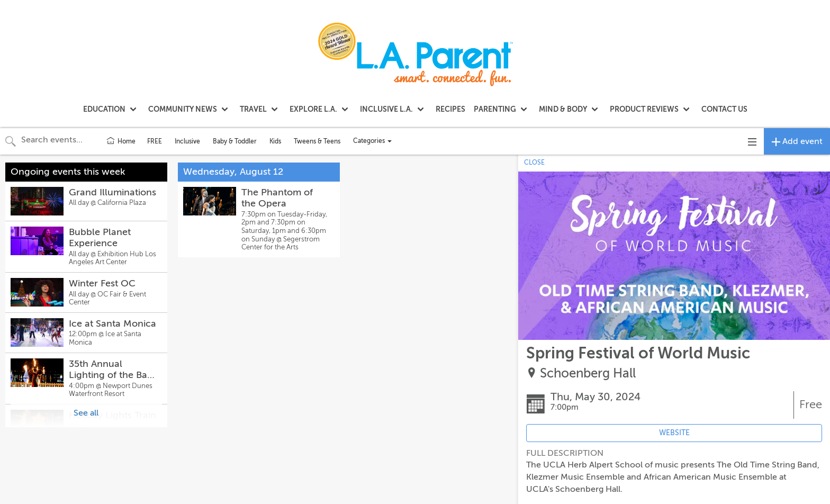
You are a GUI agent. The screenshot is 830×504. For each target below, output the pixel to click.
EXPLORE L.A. (313, 109)
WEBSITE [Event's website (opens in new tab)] (674, 433)
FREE (155, 141)
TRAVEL (253, 109)
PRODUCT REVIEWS (644, 109)
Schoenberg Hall (588, 373)
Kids (275, 141)
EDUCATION (104, 109)
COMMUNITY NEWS (183, 109)
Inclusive (187, 141)
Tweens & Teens (317, 141)
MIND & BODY (563, 109)
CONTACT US (724, 109)
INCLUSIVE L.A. (386, 109)
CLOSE (534, 163)
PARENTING (495, 109)
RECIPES (450, 109)
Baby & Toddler (235, 141)
